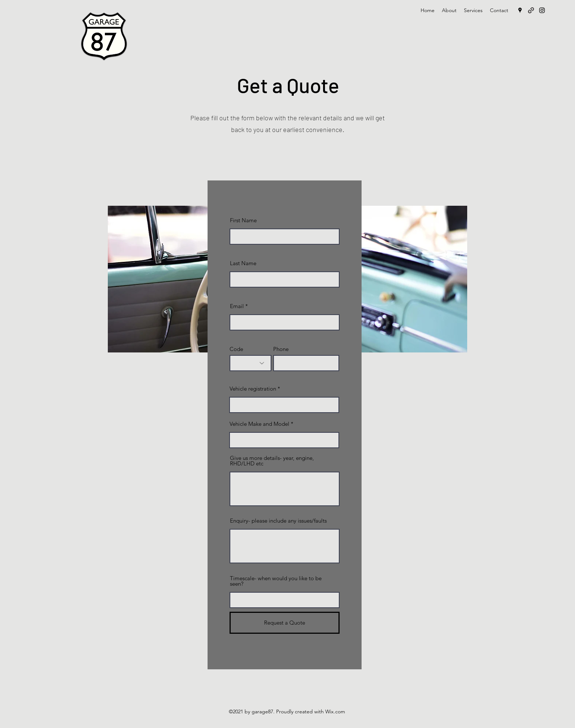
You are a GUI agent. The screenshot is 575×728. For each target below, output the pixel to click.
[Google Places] (520, 10)
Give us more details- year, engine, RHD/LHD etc (272, 461)
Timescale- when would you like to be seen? (276, 581)
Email (237, 306)
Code (236, 349)
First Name (243, 220)
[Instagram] (542, 10)
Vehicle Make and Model (259, 424)
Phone (281, 349)
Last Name (243, 263)
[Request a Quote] (285, 623)
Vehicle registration (253, 389)
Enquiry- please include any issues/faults (278, 521)
